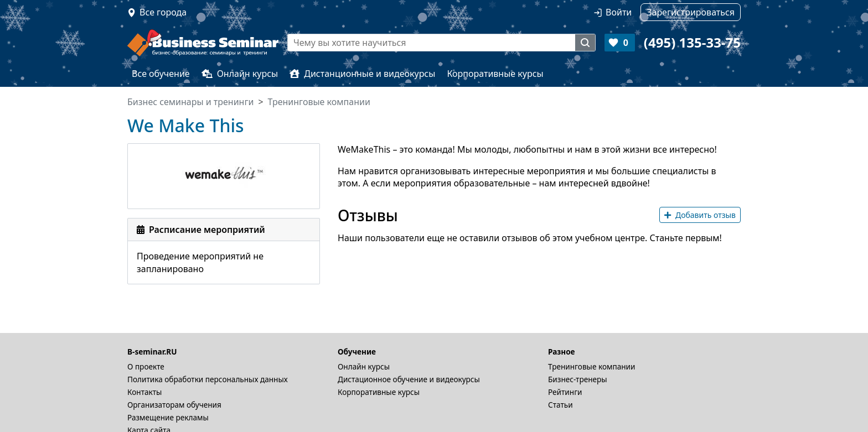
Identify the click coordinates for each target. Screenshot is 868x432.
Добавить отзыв (700, 215)
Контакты (144, 392)
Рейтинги (565, 392)
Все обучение (161, 74)
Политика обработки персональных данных (208, 379)
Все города (163, 12)
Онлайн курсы (240, 74)
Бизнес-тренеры (578, 379)
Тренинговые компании (591, 366)
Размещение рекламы (168, 417)
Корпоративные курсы (495, 74)
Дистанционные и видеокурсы (362, 74)
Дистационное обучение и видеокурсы (409, 379)
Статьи (560, 405)
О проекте (146, 366)
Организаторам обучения (174, 405)
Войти (619, 12)
